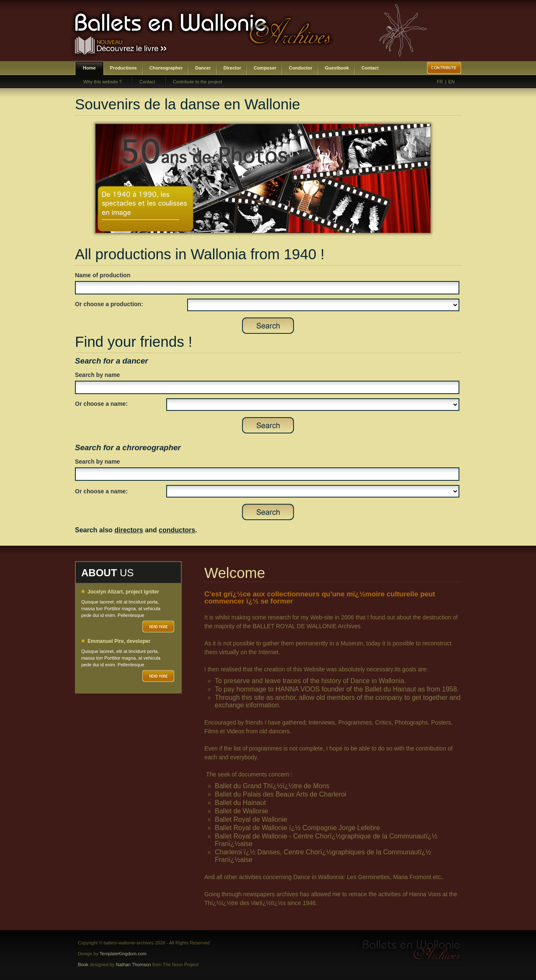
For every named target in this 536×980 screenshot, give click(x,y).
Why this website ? (103, 82)
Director (232, 68)
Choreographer (166, 68)
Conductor (301, 68)
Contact (370, 68)
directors (129, 530)
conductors (177, 530)
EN (452, 82)
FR (440, 82)
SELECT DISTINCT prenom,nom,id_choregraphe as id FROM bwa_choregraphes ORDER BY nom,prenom (313, 491)
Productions (124, 68)
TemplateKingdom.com (123, 954)
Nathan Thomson (134, 965)
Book (83, 965)
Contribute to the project (197, 82)
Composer (265, 68)
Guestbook (337, 68)
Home (89, 68)
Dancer (203, 68)
